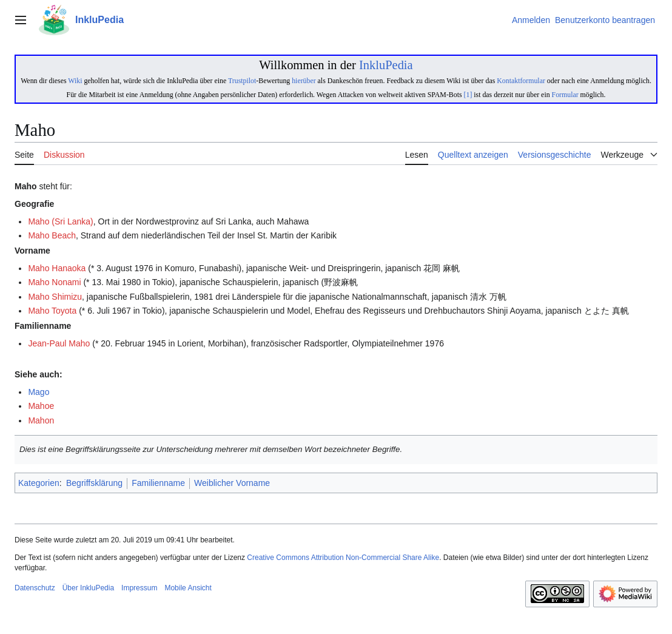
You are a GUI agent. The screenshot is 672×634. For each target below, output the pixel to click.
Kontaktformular (521, 81)
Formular (565, 95)
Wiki (75, 81)
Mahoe (41, 406)
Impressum (139, 588)
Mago (39, 392)
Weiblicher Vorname (232, 483)
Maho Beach (52, 235)
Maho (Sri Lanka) (60, 221)
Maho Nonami (54, 282)
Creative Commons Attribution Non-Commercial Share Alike (343, 558)
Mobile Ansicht (188, 588)
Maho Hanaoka (57, 268)
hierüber (304, 81)
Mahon (41, 420)
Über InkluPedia (88, 588)
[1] (468, 95)
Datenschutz (35, 588)
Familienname (158, 483)
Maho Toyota (52, 311)
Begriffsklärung (94, 483)
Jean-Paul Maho (59, 343)
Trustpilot (242, 81)
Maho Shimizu (55, 297)
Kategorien (39, 483)
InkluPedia (386, 65)
